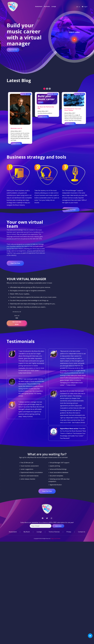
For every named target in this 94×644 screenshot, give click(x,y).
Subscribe (58, 526)
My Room (47, 6)
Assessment (39, 6)
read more (16, 143)
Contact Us (82, 532)
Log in (86, 7)
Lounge (54, 6)
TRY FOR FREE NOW (17, 323)
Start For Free (13, 50)
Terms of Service (54, 532)
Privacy (69, 532)
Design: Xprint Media (56, 538)
